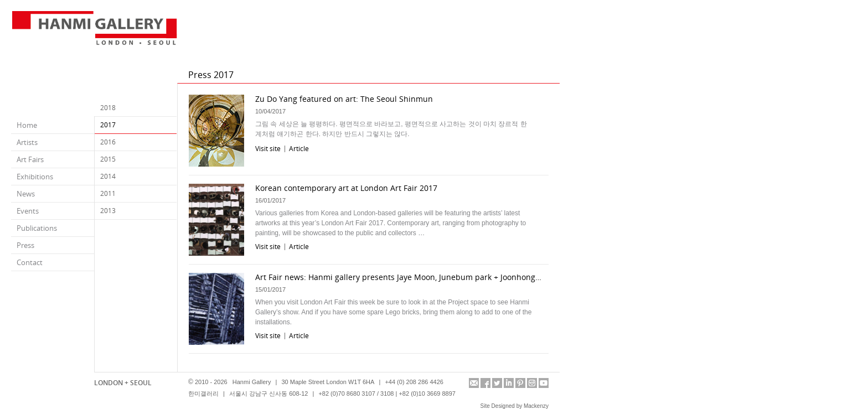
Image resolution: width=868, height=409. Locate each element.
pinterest (520, 383)
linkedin (509, 383)
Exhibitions (35, 177)
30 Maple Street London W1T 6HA (328, 382)
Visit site (268, 149)
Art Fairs (30, 159)
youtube (544, 383)
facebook (485, 383)
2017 (108, 125)
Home (27, 125)
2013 (108, 211)
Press (25, 245)
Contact (30, 262)
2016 (108, 142)
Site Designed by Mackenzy (515, 406)
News (26, 194)
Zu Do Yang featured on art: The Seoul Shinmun (344, 99)
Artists (27, 142)
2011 (108, 193)
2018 (108, 108)
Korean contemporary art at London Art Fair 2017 (346, 188)
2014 (108, 176)
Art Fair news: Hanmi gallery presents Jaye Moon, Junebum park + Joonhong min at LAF (399, 277)
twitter (497, 383)
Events (28, 211)
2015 (108, 159)
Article (299, 149)
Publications (37, 228)
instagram (532, 383)
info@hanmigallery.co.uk (474, 383)
